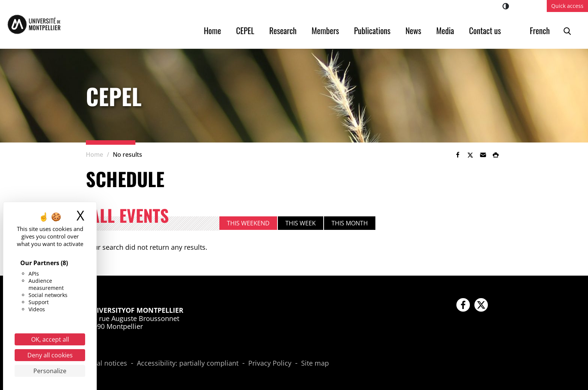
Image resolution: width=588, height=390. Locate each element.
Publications (372, 30)
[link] (457, 155)
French (540, 30)
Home (213, 30)
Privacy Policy (270, 363)
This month (350, 223)
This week (301, 223)
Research (283, 30)
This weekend (248, 223)
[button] (483, 155)
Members (325, 30)
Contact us (485, 30)
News (413, 30)
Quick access (567, 6)
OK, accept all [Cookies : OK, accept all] (50, 339)
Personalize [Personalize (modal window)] (50, 371)
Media (445, 30)
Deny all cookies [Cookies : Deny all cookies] (50, 355)
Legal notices (106, 363)
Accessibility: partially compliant (188, 363)
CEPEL (245, 30)
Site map (315, 363)
